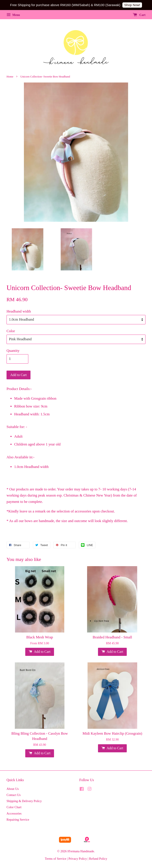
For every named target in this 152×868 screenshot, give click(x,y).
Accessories (14, 813)
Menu (13, 15)
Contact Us (14, 795)
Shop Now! (132, 5)
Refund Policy (98, 859)
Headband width (19, 311)
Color (11, 331)
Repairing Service (18, 820)
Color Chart (14, 807)
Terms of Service (56, 859)
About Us (13, 789)
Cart (139, 15)
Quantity (13, 351)
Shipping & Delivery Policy (24, 801)
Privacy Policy (78, 859)
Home (10, 77)
